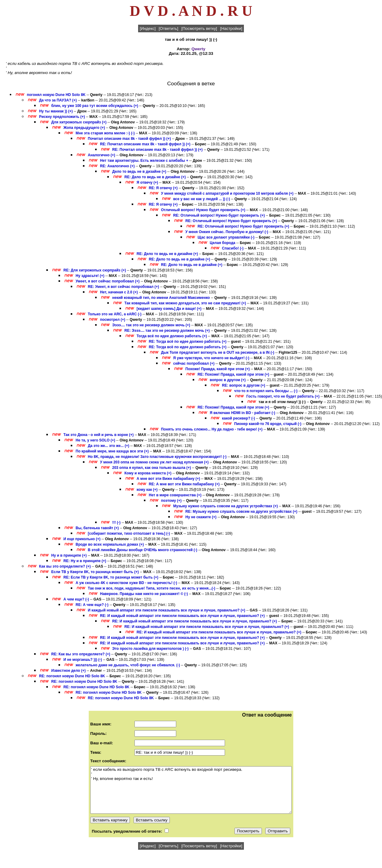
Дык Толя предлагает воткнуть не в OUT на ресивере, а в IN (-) (218, 353)
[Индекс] (148, 28)
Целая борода (223, 243)
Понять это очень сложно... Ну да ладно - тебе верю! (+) (212, 429)
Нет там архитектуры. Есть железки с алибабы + (144, 161)
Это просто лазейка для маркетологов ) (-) (150, 649)
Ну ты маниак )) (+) (56, 111)
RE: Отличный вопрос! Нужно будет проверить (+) (219, 215)
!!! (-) (117, 523)
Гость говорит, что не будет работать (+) (283, 396)
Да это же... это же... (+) (109, 446)
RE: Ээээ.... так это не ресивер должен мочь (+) (167, 331)
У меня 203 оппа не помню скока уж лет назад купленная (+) (154, 462)
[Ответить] (168, 28)
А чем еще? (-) (77, 599)
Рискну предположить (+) (62, 117)
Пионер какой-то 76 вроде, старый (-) (268, 424)
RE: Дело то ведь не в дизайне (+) (155, 177)
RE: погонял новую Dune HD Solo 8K (72, 676)
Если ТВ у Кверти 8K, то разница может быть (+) (95, 572)
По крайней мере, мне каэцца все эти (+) (112, 451)
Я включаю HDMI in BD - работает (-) (243, 413)
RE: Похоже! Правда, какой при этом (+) (233, 374)
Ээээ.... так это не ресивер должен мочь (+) (151, 325)
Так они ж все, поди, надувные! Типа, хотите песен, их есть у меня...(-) (152, 588)
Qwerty (198, 49)
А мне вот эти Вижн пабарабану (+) (168, 479)
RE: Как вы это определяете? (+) (81, 654)
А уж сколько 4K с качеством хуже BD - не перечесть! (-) (126, 583)
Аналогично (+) (102, 155)
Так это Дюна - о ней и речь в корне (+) (98, 435)
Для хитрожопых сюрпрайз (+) (79, 122)
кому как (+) (147, 490)
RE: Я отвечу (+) (163, 188)
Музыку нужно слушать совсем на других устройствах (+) (225, 506)
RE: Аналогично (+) (117, 166)
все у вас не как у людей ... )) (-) (202, 199)
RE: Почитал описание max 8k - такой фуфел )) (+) (145, 144)
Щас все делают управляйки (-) (226, 237)
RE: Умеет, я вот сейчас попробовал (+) (123, 287)
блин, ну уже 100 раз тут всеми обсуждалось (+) (95, 106)
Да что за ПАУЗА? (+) (58, 100)
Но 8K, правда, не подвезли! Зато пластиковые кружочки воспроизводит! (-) (157, 457)
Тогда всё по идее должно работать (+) (172, 336)
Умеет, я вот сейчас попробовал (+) (108, 281)
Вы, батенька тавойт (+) (97, 528)
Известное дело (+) (68, 671)
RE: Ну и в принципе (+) (85, 561)
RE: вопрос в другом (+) (244, 385)
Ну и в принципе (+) (69, 555)
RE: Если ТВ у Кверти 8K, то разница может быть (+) (111, 577)
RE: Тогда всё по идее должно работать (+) (188, 342)
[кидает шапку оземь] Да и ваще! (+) (169, 309)
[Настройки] (231, 28)
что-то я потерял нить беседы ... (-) (266, 391)
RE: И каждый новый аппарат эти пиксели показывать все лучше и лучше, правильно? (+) (182, 616)
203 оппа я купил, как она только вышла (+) (152, 468)
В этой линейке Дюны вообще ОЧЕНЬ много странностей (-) (143, 550)
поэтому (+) (171, 501)
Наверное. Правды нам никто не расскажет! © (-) (144, 594)
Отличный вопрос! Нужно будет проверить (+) (203, 210)
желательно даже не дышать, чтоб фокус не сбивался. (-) (128, 665)
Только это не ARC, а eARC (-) (115, 314)
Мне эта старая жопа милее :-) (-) (105, 133)
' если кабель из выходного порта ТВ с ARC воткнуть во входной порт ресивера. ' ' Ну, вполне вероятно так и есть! (191, 790)
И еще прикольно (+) (82, 539)
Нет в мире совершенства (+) (175, 495)
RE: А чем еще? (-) (93, 605)
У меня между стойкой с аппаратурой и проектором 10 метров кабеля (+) (227, 193)
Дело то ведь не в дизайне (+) (139, 172)
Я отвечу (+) (147, 182)
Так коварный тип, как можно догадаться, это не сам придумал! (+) (185, 303)
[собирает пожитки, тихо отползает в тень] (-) (129, 533)
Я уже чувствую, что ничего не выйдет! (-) (211, 358)
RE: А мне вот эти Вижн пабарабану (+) (184, 484)
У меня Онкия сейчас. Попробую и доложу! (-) (227, 232)
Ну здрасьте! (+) (90, 276)
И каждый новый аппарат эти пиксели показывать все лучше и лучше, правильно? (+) (166, 610)
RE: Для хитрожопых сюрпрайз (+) (95, 270)
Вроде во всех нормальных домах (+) (110, 544)
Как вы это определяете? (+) (65, 566)
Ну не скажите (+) (201, 517)
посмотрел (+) (113, 320)
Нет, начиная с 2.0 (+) (119, 292)
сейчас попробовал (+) (194, 363)
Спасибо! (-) (233, 248)
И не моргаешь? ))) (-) (83, 660)
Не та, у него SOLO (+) (95, 440)
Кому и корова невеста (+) (148, 473)
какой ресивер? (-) (238, 418)
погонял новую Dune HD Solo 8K (56, 95)
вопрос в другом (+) (228, 380)
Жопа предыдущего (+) (84, 128)
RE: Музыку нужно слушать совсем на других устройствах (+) (241, 512)
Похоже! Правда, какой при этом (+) (218, 369)
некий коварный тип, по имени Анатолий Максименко (161, 298)
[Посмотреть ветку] (199, 28)
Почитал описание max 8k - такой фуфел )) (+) (129, 139)
